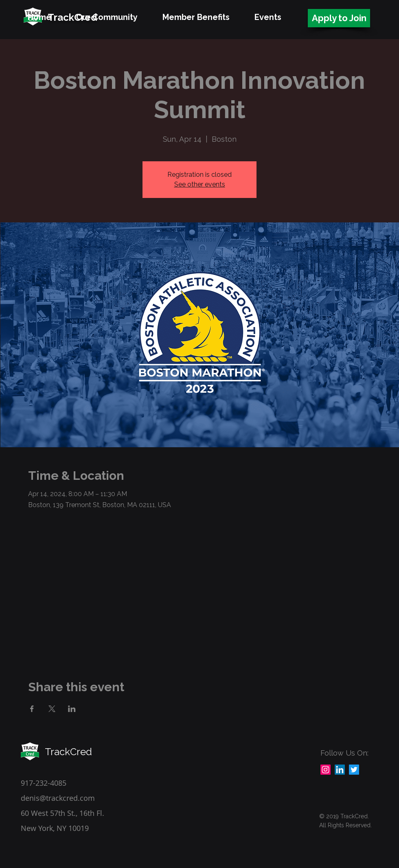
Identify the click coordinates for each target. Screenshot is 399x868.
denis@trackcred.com (58, 798)
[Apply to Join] (339, 18)
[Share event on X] (52, 709)
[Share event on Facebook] (32, 709)
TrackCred (68, 752)
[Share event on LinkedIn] (72, 709)
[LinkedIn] (340, 770)
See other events (200, 184)
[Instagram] (326, 770)
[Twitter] (354, 770)
